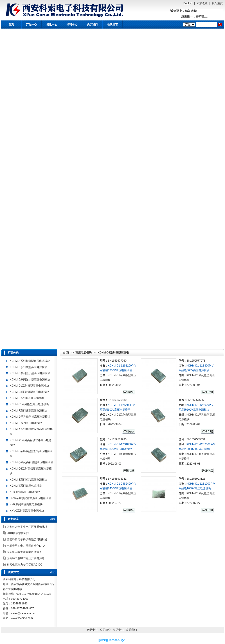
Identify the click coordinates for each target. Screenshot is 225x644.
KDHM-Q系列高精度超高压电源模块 (31, 462)
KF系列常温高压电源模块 (25, 492)
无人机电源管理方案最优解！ (24, 552)
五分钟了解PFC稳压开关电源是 (26, 558)
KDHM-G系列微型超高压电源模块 (30, 417)
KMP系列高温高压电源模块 (26, 504)
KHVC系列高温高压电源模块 (27, 511)
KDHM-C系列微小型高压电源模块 (30, 373)
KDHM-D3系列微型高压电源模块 (29, 392)
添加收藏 (202, 3)
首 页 (66, 353)
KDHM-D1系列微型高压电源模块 (29, 386)
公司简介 (105, 630)
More (52, 519)
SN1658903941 (117, 479)
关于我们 (92, 25)
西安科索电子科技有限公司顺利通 (27, 539)
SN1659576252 (196, 400)
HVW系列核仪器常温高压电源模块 (30, 498)
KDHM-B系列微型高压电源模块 (28, 367)
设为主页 (217, 3)
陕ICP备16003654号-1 (112, 640)
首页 (11, 25)
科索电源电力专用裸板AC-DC (25, 565)
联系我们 (131, 630)
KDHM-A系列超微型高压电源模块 (30, 361)
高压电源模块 (83, 353)
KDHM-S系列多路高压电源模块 (28, 480)
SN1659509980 (117, 439)
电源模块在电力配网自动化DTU (26, 546)
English (188, 3)
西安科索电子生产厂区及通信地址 (27, 527)
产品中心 (31, 25)
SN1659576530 (117, 400)
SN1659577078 (196, 361)
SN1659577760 (117, 361)
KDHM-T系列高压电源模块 (26, 486)
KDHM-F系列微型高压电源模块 (28, 411)
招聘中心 (72, 25)
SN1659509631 (196, 439)
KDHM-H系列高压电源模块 (26, 423)
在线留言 (112, 25)
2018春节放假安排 (18, 533)
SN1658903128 (196, 479)
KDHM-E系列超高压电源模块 (27, 398)
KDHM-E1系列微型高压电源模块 (29, 404)
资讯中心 (52, 25)
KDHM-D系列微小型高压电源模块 (30, 380)
